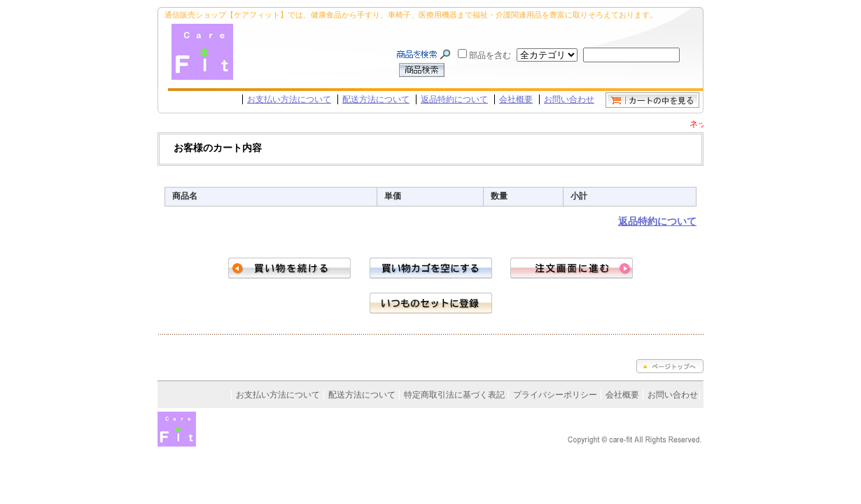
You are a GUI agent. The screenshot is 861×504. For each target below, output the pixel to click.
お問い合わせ (569, 99)
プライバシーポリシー (555, 395)
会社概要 (516, 99)
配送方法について (376, 99)
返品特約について (454, 99)
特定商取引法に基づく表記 (454, 395)
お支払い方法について (289, 99)
